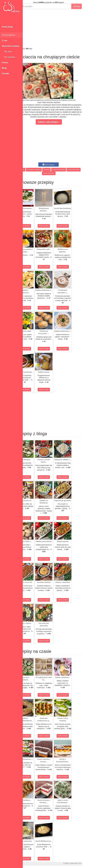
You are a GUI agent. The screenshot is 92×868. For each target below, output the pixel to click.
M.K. (89, 863)
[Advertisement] (57, 28)
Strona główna (9, 35)
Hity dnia (7, 52)
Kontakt (6, 74)
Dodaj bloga (7, 27)
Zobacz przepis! (33, 226)
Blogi (4, 68)
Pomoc (5, 63)
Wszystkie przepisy (11, 46)
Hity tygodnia (9, 57)
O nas (5, 41)
